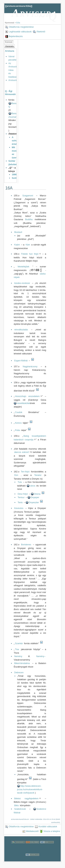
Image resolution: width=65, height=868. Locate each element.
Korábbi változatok (48, 826)
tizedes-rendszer (22, 283)
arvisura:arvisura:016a (19, 6)
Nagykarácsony (30, 367)
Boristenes (26, 545)
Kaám (17, 245)
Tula (20, 482)
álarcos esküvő (21, 452)
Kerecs (18, 423)
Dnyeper (35, 497)
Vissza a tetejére (52, 831)
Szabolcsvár (20, 809)
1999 (14, 174)
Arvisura (10, 51)
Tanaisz (38, 475)
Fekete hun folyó (30, 254)
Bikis (16, 806)
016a (18, 23)
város (33, 486)
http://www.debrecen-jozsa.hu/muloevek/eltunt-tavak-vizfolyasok (30, 789)
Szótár (15, 178)
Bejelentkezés (16, 36)
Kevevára (19, 508)
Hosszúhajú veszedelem (27, 396)
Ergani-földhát (21, 361)
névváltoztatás (21, 330)
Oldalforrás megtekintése (21, 27)
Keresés (10, 46)
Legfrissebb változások (20, 32)
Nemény (18, 656)
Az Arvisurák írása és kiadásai (13, 70)
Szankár (19, 643)
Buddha (29, 219)
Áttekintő (41, 32)
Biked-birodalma (22, 663)
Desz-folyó (23, 494)
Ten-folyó (25, 472)
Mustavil (18, 232)
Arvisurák (13, 80)
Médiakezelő (32, 831)
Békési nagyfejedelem (26, 799)
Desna (37, 494)
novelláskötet (23, 403)
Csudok (19, 412)
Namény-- (41, 656)
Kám (28, 245)
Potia (18, 430)
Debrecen (19, 673)
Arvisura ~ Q (34, 15)
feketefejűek (23, 267)
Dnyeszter (34, 502)
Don (16, 475)
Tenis (20, 502)
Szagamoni (28, 196)
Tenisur (21, 497)
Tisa (17, 649)
